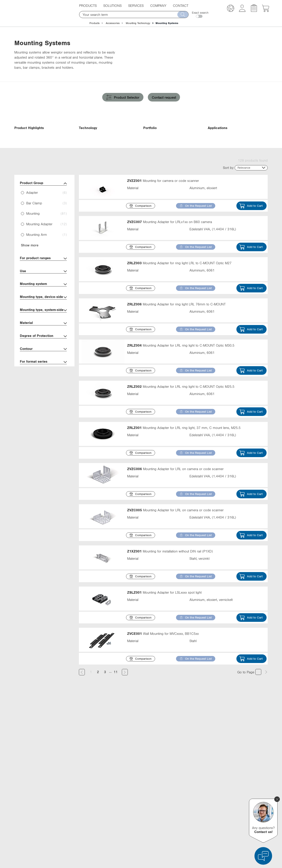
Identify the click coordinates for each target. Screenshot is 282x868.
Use (43, 300)
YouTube (199, 812)
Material (43, 352)
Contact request (164, 97)
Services (136, 6)
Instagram (200, 820)
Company (158, 6)
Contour (43, 378)
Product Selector (123, 97)
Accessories (113, 23)
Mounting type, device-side (43, 326)
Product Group (43, 212)
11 (116, 701)
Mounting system (43, 313)
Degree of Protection (43, 365)
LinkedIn (199, 795)
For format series (43, 391)
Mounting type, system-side (43, 339)
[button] (231, 9)
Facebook (199, 803)
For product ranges (43, 287)
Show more (30, 274)
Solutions (112, 6)
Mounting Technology (138, 23)
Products (88, 6)
